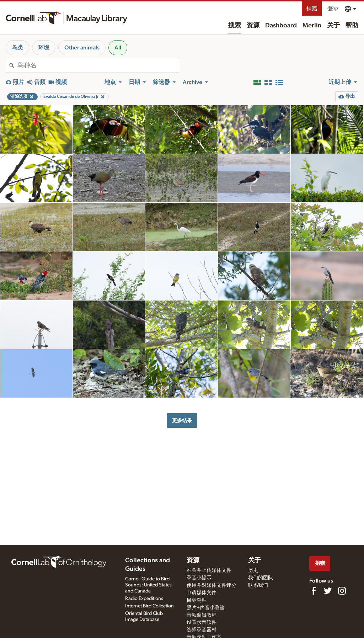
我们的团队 (261, 578)
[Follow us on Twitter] (328, 591)
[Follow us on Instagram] (342, 591)
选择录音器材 (202, 630)
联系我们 (258, 585)
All (118, 48)
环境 (44, 48)
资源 (253, 26)
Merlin (312, 26)
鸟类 (17, 48)
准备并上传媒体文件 (209, 570)
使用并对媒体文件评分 (212, 585)
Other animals (82, 48)
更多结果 (182, 421)
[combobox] (98, 65)
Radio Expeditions (144, 599)
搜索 (235, 26)
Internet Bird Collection (149, 606)
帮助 (352, 26)
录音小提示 (199, 578)
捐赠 (312, 9)
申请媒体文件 (202, 593)
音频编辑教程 (202, 615)
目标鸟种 (197, 600)
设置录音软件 (202, 622)
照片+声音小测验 (206, 608)
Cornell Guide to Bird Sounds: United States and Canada (148, 585)
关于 (333, 26)
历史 (253, 570)
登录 (333, 9)
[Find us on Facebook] (314, 591)
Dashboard (281, 26)
